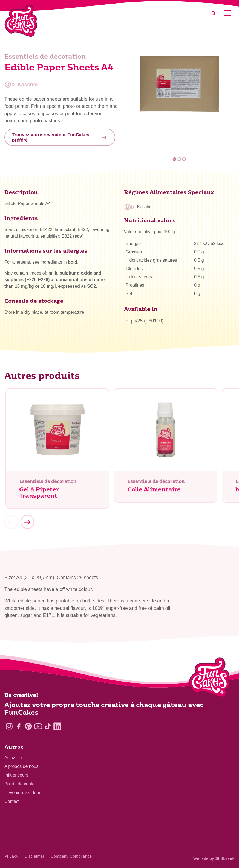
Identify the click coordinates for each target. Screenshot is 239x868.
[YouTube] (38, 726)
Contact (12, 801)
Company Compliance (71, 856)
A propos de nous (21, 766)
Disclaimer (34, 856)
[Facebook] (19, 726)
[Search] (214, 13)
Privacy (11, 856)
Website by (214, 858)
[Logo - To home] (210, 679)
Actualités (14, 758)
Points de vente (19, 784)
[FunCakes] (21, 21)
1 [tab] (175, 159)
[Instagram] (9, 726)
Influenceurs (16, 775)
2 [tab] (179, 159)
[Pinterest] (28, 726)
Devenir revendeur (22, 793)
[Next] (27, 524)
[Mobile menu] (228, 13)
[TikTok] (48, 726)
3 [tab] (184, 159)
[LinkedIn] (57, 726)
